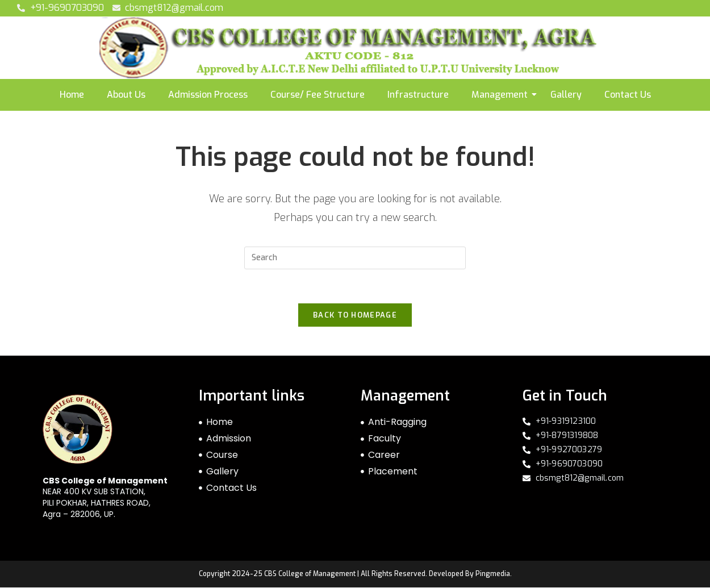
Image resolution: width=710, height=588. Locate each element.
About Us (126, 95)
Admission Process (208, 95)
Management (500, 95)
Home (72, 95)
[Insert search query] (355, 258)
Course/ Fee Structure (318, 95)
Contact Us (628, 95)
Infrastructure (418, 95)
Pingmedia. (494, 574)
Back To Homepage (355, 316)
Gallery (566, 95)
